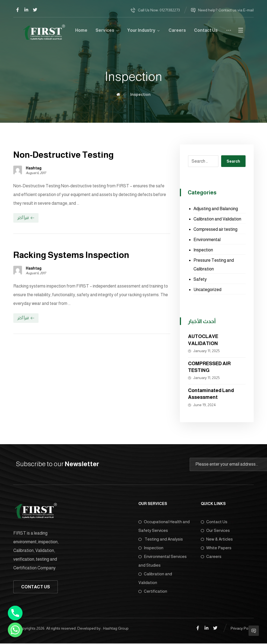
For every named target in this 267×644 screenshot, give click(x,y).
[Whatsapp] (15, 630)
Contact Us (214, 522)
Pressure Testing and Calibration (214, 265)
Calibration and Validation (217, 219)
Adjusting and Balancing (216, 209)
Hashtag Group (116, 628)
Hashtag (34, 168)
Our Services (215, 530)
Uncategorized (207, 290)
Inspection (203, 250)
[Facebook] (18, 10)
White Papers (216, 548)
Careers (211, 556)
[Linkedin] (26, 10)
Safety (200, 279)
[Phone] (15, 613)
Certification (153, 591)
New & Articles (217, 539)
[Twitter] (35, 10)
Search (233, 161)
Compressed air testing (215, 229)
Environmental (207, 240)
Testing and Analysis (161, 539)
